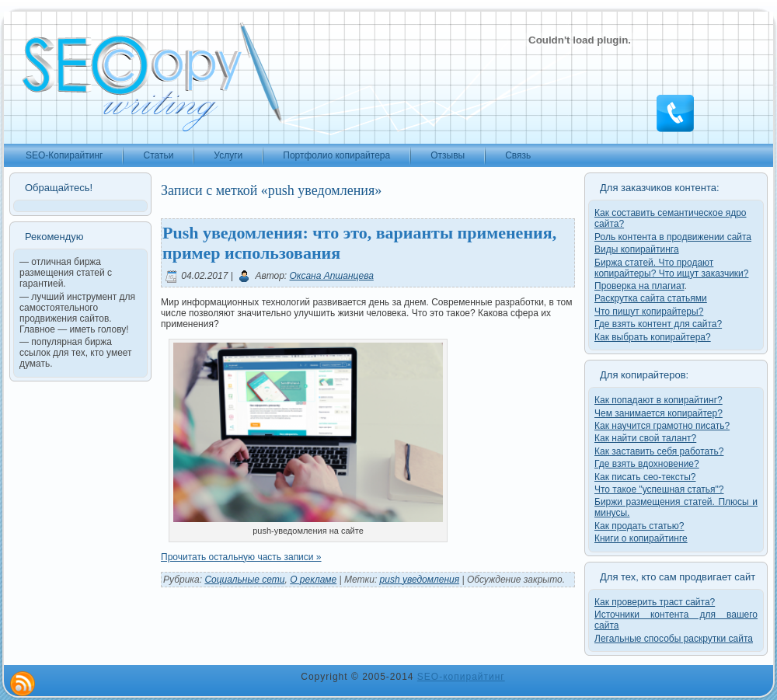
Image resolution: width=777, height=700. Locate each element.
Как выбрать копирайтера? (653, 337)
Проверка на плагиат (639, 286)
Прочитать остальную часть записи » (241, 557)
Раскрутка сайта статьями (651, 298)
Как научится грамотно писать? (662, 426)
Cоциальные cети (244, 580)
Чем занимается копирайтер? (659, 413)
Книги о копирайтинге (641, 538)
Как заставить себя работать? (659, 451)
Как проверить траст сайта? (655, 602)
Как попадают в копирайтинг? (659, 400)
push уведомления (420, 580)
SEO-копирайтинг (461, 677)
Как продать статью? (639, 526)
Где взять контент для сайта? (658, 324)
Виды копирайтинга (637, 249)
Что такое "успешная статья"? (659, 489)
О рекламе (313, 580)
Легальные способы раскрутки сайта (674, 639)
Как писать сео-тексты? (645, 477)
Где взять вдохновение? (647, 464)
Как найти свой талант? (645, 438)
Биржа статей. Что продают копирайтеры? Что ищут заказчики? (671, 268)
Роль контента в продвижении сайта (673, 237)
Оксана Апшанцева (332, 276)
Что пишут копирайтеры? (649, 312)
